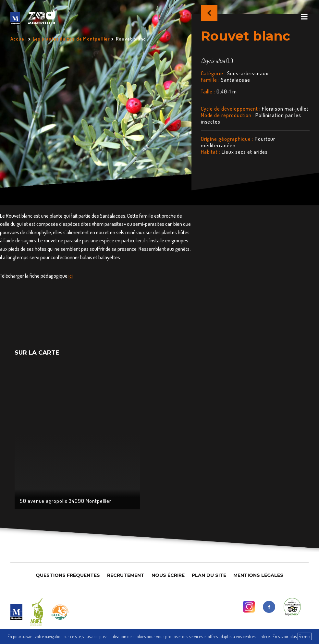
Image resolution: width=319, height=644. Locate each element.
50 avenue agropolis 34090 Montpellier (66, 501)
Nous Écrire (168, 575)
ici (71, 276)
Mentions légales (258, 575)
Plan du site (209, 575)
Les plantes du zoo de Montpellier (72, 39)
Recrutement (126, 575)
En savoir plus (285, 636)
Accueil (19, 39)
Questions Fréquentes (68, 575)
